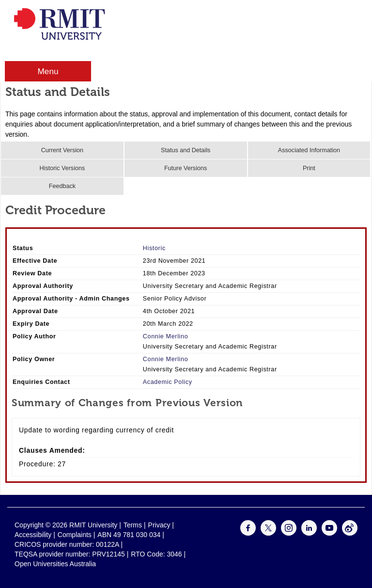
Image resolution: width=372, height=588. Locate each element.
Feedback (62, 186)
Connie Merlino (166, 336)
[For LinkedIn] (309, 533)
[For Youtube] (329, 533)
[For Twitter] (268, 533)
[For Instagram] (289, 533)
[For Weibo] (350, 533)
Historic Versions (62, 168)
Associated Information (309, 150)
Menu (48, 71)
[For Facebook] (248, 533)
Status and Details (186, 150)
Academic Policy (168, 382)
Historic (154, 248)
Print (309, 168)
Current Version (62, 150)
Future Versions (186, 168)
